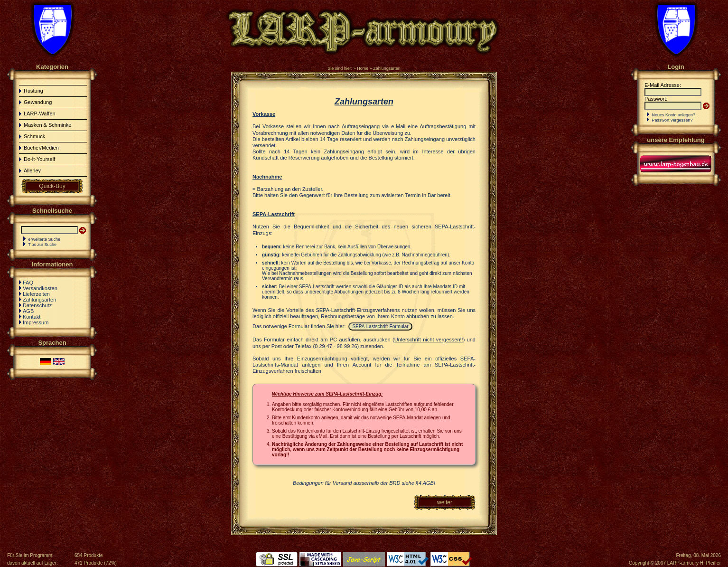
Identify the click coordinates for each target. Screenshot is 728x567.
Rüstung (33, 91)
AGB (28, 311)
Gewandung (38, 102)
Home (363, 68)
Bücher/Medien (41, 148)
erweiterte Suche (45, 239)
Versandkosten (40, 288)
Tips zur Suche (42, 245)
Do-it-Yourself (39, 159)
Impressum (36, 322)
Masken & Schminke (47, 125)
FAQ (28, 283)
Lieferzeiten (36, 294)
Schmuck (34, 136)
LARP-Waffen (40, 113)
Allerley (32, 170)
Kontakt (32, 317)
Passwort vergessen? (672, 120)
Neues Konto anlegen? (674, 115)
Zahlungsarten (387, 68)
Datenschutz (37, 305)
